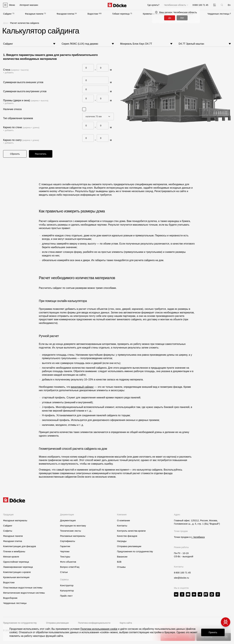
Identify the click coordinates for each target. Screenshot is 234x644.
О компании (123, 520)
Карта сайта (126, 623)
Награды (122, 541)
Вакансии (122, 557)
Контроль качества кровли (131, 531)
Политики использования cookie (99, 629)
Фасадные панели (34, 14)
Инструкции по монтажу (73, 526)
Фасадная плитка (65, 14)
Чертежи (65, 551)
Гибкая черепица (121, 14)
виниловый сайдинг (82, 387)
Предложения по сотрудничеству (135, 551)
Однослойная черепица (16, 562)
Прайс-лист (66, 596)
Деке (6, 23)
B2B (119, 562)
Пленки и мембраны (14, 551)
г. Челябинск (198, 537)
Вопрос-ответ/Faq (70, 567)
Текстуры (65, 557)
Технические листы (70, 531)
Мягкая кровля (11, 557)
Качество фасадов (127, 536)
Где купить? (153, 5)
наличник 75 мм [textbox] (94, 116)
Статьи (64, 572)
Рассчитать (41, 154)
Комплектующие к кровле (17, 572)
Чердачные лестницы (218, 14)
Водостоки (93, 14)
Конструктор (67, 585)
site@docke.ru (181, 578)
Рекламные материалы (73, 536)
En (229, 5)
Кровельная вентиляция (16, 577)
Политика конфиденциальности (94, 623)
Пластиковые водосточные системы (23, 588)
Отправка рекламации (129, 546)
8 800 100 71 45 (182, 573)
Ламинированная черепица (18, 567)
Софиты (8, 531)
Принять (213, 632)
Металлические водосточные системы (24, 593)
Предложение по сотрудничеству (20, 623)
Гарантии (65, 546)
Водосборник (10, 598)
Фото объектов (68, 562)
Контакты (122, 526)
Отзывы (121, 567)
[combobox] (98, 116)
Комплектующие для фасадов (20, 546)
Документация (68, 520)
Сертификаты (68, 541)
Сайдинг (7, 14)
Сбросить (15, 154)
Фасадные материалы (15, 520)
